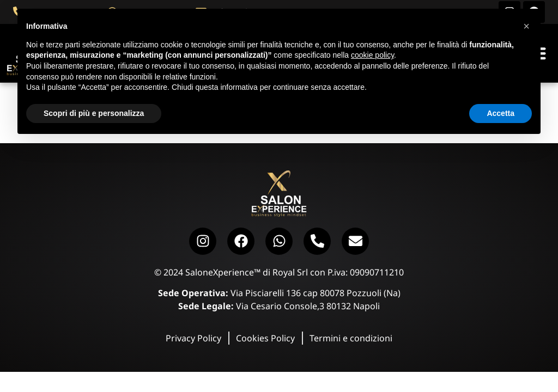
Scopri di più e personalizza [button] (94, 113)
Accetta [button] (501, 113)
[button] (526, 26)
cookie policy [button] (372, 55)
